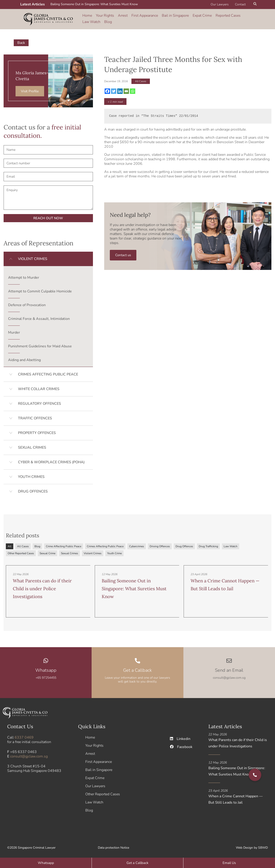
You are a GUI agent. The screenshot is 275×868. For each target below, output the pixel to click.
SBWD (263, 848)
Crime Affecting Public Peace (64, 546)
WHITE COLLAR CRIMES (39, 389)
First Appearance (145, 16)
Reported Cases (228, 16)
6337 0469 (24, 737)
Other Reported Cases (21, 553)
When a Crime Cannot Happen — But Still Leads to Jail (236, 799)
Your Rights (105, 16)
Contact (240, 4)
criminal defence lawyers (130, 155)
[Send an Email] (229, 661)
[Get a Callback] (137, 661)
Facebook (181, 747)
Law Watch (91, 22)
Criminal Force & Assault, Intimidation (39, 319)
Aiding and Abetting (24, 360)
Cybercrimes (137, 546)
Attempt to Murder (24, 278)
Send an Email (229, 670)
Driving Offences (160, 546)
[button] (255, 5)
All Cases (141, 81)
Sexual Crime (47, 553)
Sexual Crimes (70, 553)
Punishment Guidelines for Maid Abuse (40, 346)
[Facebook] (107, 91)
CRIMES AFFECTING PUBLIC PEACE (48, 374)
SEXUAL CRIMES (32, 448)
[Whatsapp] (133, 91)
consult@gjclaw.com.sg (29, 756)
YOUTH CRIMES (31, 477)
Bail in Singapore (175, 16)
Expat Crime (202, 16)
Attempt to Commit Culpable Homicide (40, 291)
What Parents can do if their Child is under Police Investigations (42, 589)
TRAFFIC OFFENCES (35, 418)
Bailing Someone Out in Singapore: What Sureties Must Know (94, 4)
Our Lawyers (220, 4)
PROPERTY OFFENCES (37, 433)
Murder (14, 332)
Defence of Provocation (27, 305)
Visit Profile (30, 91)
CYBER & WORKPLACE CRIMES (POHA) (51, 462)
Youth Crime (114, 553)
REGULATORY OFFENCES (39, 404)
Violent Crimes (93, 553)
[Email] (126, 91)
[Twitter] (114, 91)
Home (87, 16)
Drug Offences (184, 546)
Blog (108, 22)
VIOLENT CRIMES (33, 259)
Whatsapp (46, 670)
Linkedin (180, 739)
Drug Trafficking (208, 546)
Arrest (123, 16)
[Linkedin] (120, 91)
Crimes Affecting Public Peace (105, 546)
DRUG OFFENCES (33, 491)
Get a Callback (137, 670)
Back (21, 43)
